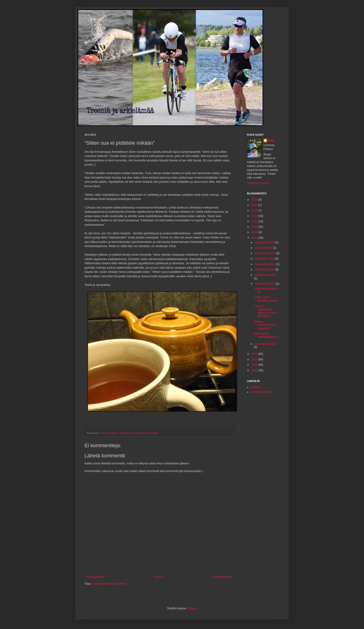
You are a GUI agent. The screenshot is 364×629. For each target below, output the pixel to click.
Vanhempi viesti (222, 577)
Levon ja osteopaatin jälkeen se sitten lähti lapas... (266, 311)
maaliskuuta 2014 (266, 275)
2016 (255, 227)
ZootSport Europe (262, 392)
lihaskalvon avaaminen (132, 433)
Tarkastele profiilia (258, 183)
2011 (255, 365)
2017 (255, 222)
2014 (255, 238)
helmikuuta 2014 (265, 284)
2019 (255, 211)
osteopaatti (153, 433)
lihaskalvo (113, 433)
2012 (255, 359)
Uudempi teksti (95, 577)
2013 (255, 354)
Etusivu (158, 577)
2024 (255, 200)
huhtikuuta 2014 (265, 270)
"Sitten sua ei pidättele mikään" (266, 299)
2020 (255, 205)
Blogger (192, 608)
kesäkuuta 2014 (265, 259)
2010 (255, 370)
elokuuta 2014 (264, 248)
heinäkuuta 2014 (265, 253)
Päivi (271, 140)
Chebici (255, 387)
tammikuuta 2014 (265, 344)
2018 (255, 216)
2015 (255, 232)
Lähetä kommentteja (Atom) (109, 584)
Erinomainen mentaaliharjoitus (266, 335)
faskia (103, 433)
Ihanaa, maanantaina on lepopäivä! (266, 325)
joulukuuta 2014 (265, 242)
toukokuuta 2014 (265, 264)
